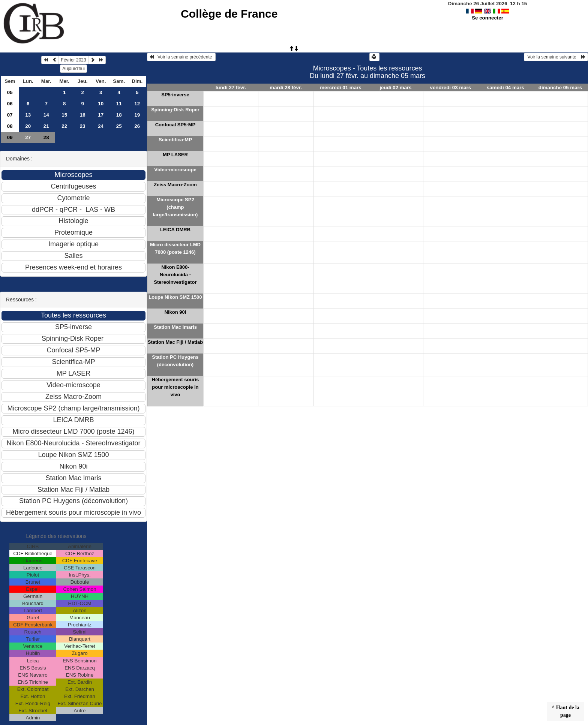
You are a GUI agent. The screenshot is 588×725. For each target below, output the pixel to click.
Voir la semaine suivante (556, 57)
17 (101, 115)
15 (64, 115)
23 (83, 126)
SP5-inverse (175, 95)
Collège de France (229, 14)
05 (10, 92)
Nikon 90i (175, 312)
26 (137, 126)
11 (119, 104)
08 (10, 126)
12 (137, 104)
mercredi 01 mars (340, 88)
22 (64, 126)
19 (137, 115)
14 (46, 115)
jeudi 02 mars (395, 88)
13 (28, 115)
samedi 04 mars (505, 88)
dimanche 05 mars (560, 88)
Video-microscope (175, 170)
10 (101, 104)
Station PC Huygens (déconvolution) (175, 361)
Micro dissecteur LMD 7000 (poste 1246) (175, 248)
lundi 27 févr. (231, 88)
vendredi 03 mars (451, 88)
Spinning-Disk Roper (175, 110)
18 (119, 115)
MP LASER (175, 155)
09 (10, 137)
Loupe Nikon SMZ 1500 (175, 297)
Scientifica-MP (175, 140)
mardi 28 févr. (286, 88)
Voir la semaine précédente (181, 57)
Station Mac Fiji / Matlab (175, 342)
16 (83, 115)
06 (10, 104)
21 (46, 126)
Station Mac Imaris (175, 327)
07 (10, 115)
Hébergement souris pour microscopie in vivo (175, 387)
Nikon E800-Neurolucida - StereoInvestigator (175, 275)
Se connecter (487, 18)
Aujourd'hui (73, 69)
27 (28, 137)
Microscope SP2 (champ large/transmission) (175, 207)
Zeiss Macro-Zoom (175, 185)
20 (28, 126)
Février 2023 (73, 60)
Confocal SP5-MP (175, 125)
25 (119, 126)
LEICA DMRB (175, 230)
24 (101, 126)
